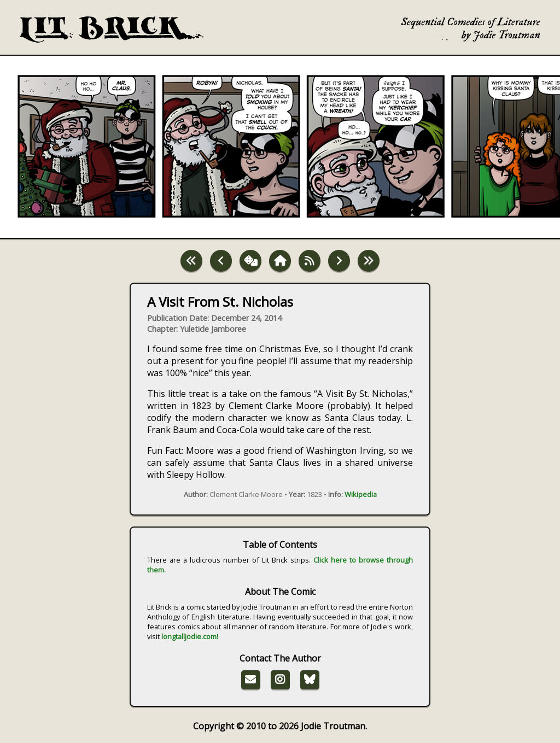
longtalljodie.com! (190, 636)
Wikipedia (361, 494)
